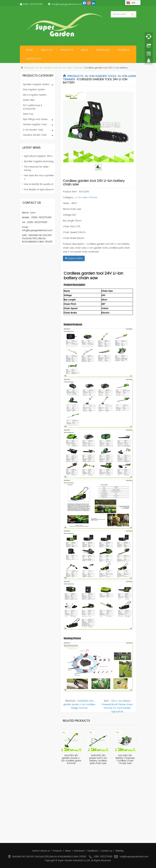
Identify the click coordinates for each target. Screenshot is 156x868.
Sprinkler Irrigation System (36, 85)
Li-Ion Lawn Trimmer (71, 68)
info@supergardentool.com (67, 4)
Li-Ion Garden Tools (48, 68)
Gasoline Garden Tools (35, 135)
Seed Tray (28, 114)
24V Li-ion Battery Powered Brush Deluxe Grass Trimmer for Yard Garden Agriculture (117, 706)
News (85, 50)
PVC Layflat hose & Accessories (33, 107)
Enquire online (74, 258)
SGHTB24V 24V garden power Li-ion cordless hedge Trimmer (79, 704)
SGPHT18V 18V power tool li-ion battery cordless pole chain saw (98, 759)
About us (47, 50)
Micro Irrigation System (35, 95)
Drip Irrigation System (34, 90)
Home (30, 50)
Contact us (34, 59)
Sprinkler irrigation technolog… (39, 162)
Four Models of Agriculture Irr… (39, 190)
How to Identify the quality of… (39, 184)
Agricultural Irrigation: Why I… (39, 156)
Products (67, 50)
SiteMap (120, 851)
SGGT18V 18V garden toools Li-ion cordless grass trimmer (71, 759)
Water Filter (29, 100)
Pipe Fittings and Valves (35, 119)
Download (103, 50)
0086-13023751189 (33, 4)
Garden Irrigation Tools (35, 125)
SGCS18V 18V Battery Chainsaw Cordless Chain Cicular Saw (125, 759)
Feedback (124, 50)
